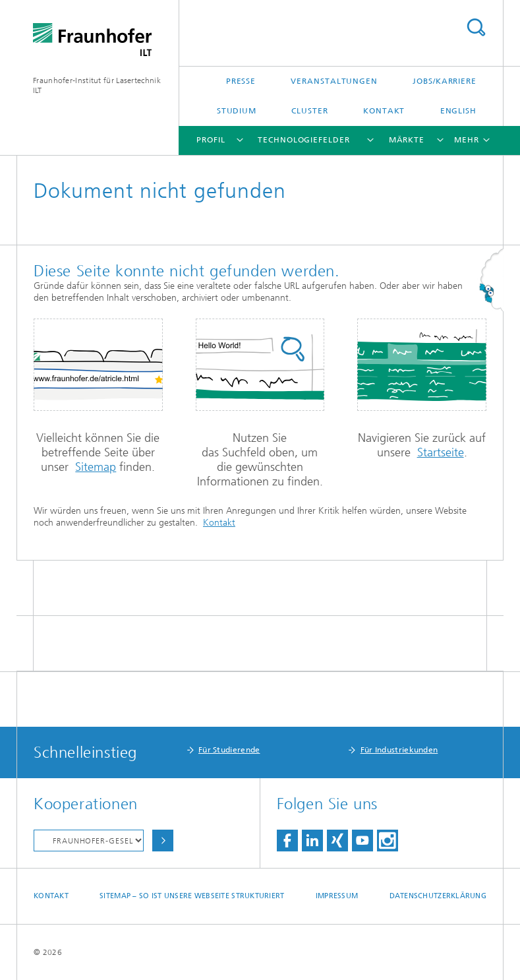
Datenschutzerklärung (438, 896)
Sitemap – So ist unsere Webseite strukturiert (192, 896)
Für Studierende (229, 750)
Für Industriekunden (399, 750)
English (458, 111)
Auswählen (163, 841)
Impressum (337, 896)
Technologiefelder (303, 140)
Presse (241, 81)
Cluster (309, 111)
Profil (211, 140)
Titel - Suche (476, 27)
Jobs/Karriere (445, 81)
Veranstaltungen (334, 81)
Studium (237, 111)
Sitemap (96, 467)
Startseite (441, 452)
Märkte (407, 140)
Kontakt (384, 111)
